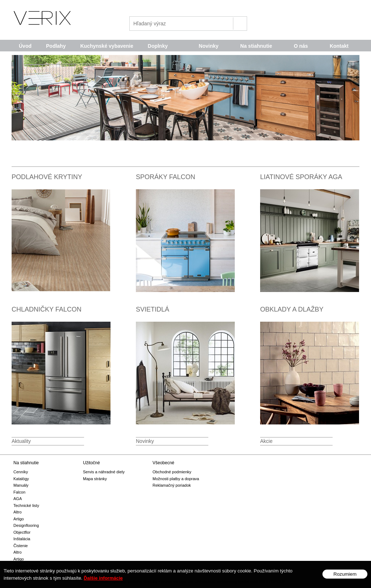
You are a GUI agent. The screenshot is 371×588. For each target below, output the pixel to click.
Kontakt (339, 46)
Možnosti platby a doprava (176, 479)
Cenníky (21, 472)
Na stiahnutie (256, 46)
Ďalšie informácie (103, 578)
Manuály (21, 485)
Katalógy (21, 479)
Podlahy (56, 46)
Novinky (209, 46)
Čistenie (21, 546)
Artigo (19, 519)
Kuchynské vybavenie (107, 46)
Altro (18, 512)
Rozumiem (345, 574)
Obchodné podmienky (172, 472)
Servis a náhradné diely (104, 472)
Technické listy (26, 505)
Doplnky (158, 46)
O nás (301, 46)
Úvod (25, 46)
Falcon (19, 492)
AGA (18, 499)
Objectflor (22, 532)
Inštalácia (22, 539)
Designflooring (26, 525)
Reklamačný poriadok (172, 485)
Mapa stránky (95, 479)
